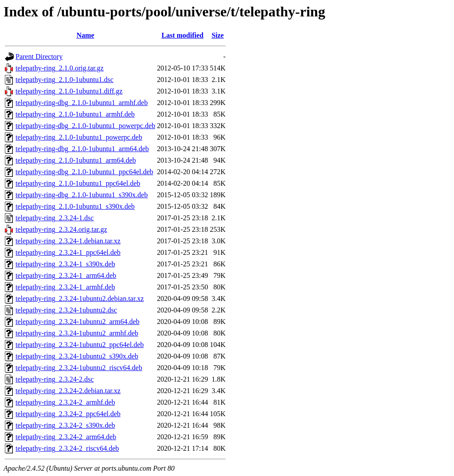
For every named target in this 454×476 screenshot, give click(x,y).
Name (86, 35)
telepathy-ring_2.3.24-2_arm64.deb (66, 437)
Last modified (182, 35)
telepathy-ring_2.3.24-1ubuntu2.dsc (66, 310)
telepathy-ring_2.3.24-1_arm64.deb (66, 275)
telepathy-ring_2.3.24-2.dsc (55, 379)
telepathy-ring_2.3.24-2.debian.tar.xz (68, 391)
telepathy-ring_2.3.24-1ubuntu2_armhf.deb (77, 333)
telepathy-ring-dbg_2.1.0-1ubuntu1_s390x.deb (82, 195)
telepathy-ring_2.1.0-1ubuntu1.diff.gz (69, 91)
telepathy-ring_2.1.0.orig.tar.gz (60, 68)
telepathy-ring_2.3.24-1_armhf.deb (65, 287)
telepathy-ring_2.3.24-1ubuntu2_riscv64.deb (79, 368)
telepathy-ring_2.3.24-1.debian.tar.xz (68, 241)
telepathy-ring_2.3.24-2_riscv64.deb (67, 448)
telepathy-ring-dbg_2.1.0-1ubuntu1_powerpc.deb (85, 126)
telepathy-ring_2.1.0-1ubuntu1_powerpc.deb (79, 137)
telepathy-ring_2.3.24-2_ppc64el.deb (68, 414)
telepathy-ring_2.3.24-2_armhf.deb (65, 402)
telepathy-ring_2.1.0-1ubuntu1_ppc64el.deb (78, 183)
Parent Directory (39, 57)
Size (218, 35)
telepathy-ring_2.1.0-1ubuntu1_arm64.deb (76, 160)
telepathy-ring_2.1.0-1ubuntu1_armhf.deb (75, 114)
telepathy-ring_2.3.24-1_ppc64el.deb (68, 252)
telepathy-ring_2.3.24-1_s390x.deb (65, 264)
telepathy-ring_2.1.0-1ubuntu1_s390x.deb (75, 206)
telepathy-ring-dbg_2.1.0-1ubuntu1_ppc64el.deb (84, 172)
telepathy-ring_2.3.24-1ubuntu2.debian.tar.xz (80, 298)
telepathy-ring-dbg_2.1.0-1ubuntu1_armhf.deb (82, 103)
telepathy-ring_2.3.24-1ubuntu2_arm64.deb (78, 322)
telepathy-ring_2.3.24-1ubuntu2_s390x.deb (77, 356)
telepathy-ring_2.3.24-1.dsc (55, 218)
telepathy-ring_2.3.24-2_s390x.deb (65, 425)
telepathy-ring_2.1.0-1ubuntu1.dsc (65, 80)
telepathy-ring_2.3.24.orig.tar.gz (61, 229)
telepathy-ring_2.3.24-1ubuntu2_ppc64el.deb (80, 345)
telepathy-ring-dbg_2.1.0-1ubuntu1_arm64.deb (82, 149)
